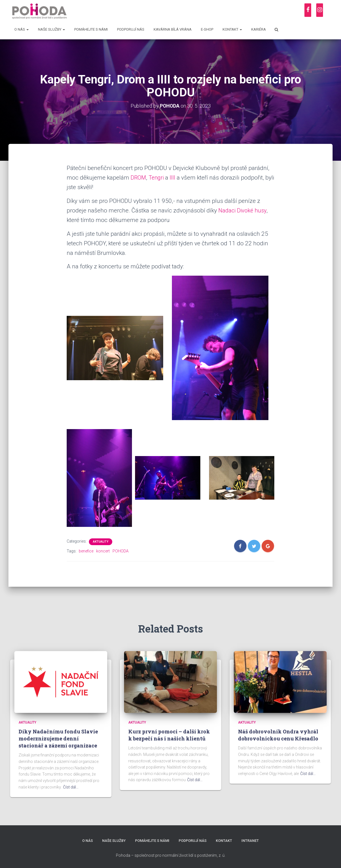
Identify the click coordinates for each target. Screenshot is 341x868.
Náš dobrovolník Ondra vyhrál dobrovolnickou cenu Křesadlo (278, 735)
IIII (175, 177)
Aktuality (101, 541)
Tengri (158, 177)
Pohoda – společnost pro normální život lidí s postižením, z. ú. (171, 855)
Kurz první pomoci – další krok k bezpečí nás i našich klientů (169, 735)
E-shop (207, 29)
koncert (103, 551)
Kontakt (232, 29)
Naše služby (51, 29)
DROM (139, 177)
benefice (86, 551)
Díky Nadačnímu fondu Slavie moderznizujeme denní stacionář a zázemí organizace (58, 738)
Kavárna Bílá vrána (173, 29)
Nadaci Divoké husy (244, 210)
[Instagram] (320, 10)
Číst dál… (71, 787)
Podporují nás (131, 29)
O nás (22, 29)
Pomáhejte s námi (91, 29)
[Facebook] (308, 10)
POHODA (121, 551)
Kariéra (259, 29)
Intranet (251, 841)
